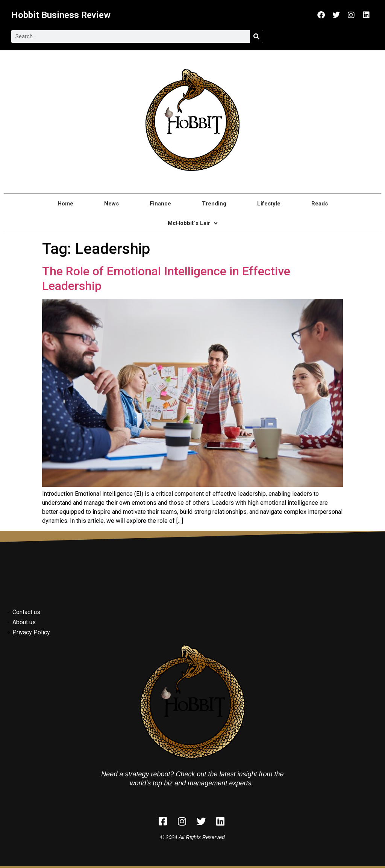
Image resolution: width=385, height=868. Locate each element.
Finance (160, 204)
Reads (320, 204)
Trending (214, 204)
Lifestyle (269, 204)
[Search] (256, 36)
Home (65, 204)
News (111, 204)
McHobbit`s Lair (192, 223)
